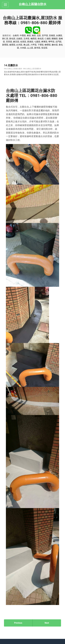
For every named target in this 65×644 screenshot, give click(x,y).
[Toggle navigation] (5, 5)
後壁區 (12, 45)
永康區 (59, 35)
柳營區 (48, 45)
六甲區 (34, 45)
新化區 (12, 39)
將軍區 (44, 42)
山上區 (30, 48)
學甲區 (51, 42)
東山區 (26, 45)
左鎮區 (19, 39)
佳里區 (23, 42)
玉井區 (26, 39)
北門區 (58, 42)
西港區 (30, 42)
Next (47, 623)
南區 (34, 35)
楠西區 (34, 39)
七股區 (37, 42)
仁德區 (48, 39)
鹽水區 (55, 45)
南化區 (41, 39)
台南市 (16, 35)
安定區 (44, 48)
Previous (18, 623)
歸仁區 (5, 39)
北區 (39, 35)
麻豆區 (16, 42)
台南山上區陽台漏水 (15, 69)
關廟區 (55, 39)
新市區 (37, 48)
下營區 (41, 45)
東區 (29, 35)
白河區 (19, 45)
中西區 (23, 35)
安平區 (45, 35)
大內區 (23, 48)
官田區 (9, 42)
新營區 (5, 45)
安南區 (52, 35)
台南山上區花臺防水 (34, 69)
